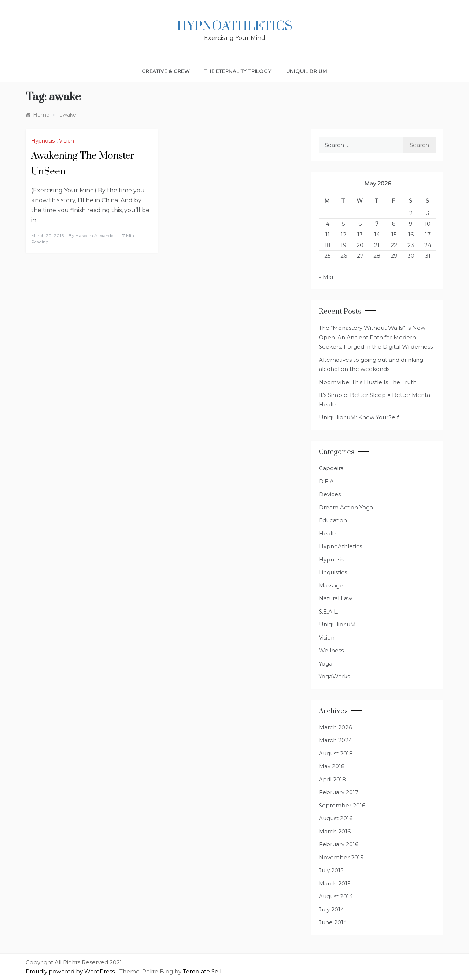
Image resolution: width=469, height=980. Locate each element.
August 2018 (336, 753)
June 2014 (333, 922)
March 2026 (335, 727)
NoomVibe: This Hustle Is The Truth (368, 382)
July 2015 (331, 870)
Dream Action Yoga (346, 507)
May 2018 (332, 766)
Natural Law (335, 598)
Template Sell (202, 971)
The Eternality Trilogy (238, 71)
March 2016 (335, 831)
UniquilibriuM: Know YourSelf (359, 417)
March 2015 (335, 883)
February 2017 (339, 792)
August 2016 (336, 818)
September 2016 (342, 805)
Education (333, 520)
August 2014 (336, 896)
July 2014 (331, 909)
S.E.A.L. (328, 611)
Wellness (331, 650)
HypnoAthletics (235, 26)
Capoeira (331, 468)
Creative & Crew (166, 71)
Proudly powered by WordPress (71, 971)
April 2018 (332, 779)
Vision (67, 141)
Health (328, 533)
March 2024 (335, 740)
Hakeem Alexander (95, 235)
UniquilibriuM (307, 71)
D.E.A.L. (329, 481)
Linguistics (333, 572)
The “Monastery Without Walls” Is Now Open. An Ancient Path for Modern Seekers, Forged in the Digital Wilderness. (376, 337)
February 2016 (339, 844)
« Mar (326, 277)
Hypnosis (43, 141)
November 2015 (341, 857)
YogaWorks (334, 676)
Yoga (326, 664)
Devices (330, 494)
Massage (331, 585)
